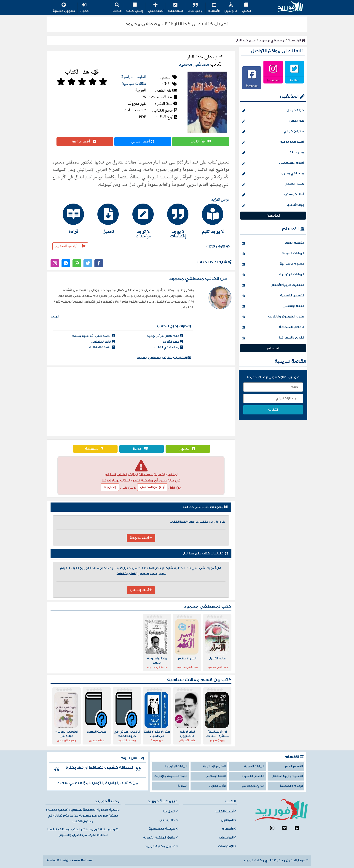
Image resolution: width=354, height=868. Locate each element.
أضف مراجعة (85, 142)
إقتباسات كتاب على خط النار (205, 554)
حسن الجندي (273, 184)
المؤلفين (231, 8)
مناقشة (95, 449)
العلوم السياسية (134, 77)
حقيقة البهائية (102, 347)
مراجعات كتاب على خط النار (205, 507)
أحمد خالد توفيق (273, 142)
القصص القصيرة (273, 296)
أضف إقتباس (143, 142)
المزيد (55, 317)
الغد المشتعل (103, 342)
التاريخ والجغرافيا (273, 338)
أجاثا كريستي (273, 195)
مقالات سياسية (134, 84)
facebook (252, 86)
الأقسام (214, 8)
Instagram (273, 80)
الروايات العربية (273, 254)
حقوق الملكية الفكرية (160, 838)
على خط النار (246, 40)
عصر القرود (173, 342)
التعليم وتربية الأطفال (273, 285)
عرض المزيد (220, 200)
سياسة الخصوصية (163, 829)
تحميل (188, 449)
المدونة (182, 786)
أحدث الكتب (226, 812)
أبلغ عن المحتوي (152, 487)
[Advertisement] (141, 401)
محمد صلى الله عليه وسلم (93, 336)
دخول (84, 8)
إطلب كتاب (135, 8)
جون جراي (273, 121)
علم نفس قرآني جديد (165, 336)
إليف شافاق (273, 205)
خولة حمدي (273, 111)
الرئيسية (297, 40)
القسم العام (273, 243)
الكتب (246, 8)
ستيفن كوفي (273, 132)
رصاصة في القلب (169, 347)
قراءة (142, 449)
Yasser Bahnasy (82, 860)
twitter (294, 80)
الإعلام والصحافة (273, 328)
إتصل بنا (110, 487)
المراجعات (175, 8)
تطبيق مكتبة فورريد (161, 846)
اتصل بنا (170, 812)
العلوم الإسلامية (273, 264)
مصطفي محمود (272, 40)
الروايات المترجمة (273, 275)
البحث (117, 8)
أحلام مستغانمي (273, 163)
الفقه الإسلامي (273, 306)
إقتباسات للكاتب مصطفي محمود (164, 358)
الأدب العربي (217, 786)
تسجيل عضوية (64, 8)
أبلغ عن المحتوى (70, 246)
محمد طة (273, 153)
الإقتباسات (195, 8)
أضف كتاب (156, 8)
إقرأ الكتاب (201, 142)
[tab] (211, 219)
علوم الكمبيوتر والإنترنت (273, 317)
